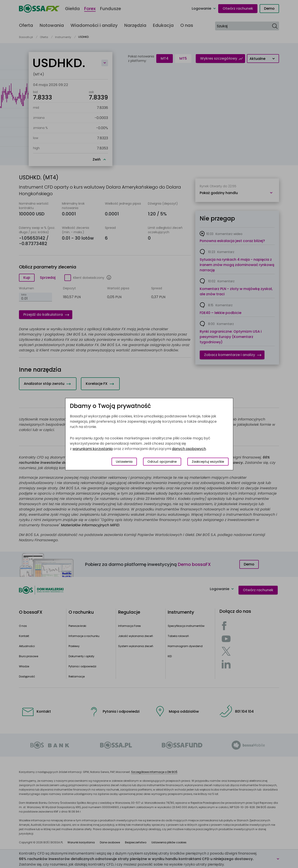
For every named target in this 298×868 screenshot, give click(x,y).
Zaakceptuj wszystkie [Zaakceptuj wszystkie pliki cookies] (208, 462)
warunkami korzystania (93, 449)
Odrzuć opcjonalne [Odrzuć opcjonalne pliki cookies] (162, 462)
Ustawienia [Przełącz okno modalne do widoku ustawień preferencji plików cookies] (124, 462)
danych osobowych (189, 449)
